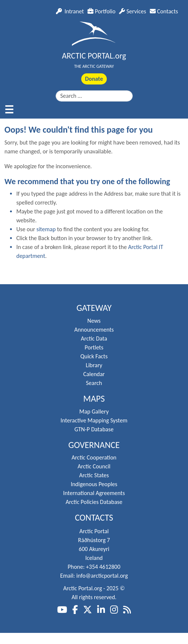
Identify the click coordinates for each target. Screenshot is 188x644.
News (94, 321)
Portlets (94, 347)
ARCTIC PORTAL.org (94, 56)
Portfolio (101, 11)
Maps (94, 399)
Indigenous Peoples (94, 484)
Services (133, 11)
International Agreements (94, 493)
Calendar (94, 374)
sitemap (46, 229)
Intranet (70, 11)
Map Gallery (94, 411)
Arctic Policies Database (94, 502)
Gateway (94, 308)
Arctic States (94, 475)
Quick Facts (94, 356)
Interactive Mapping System (94, 420)
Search (94, 383)
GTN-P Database (94, 429)
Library (94, 365)
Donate (94, 79)
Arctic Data (94, 338)
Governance (94, 445)
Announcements (94, 330)
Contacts (164, 11)
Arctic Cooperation (94, 457)
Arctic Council (94, 466)
